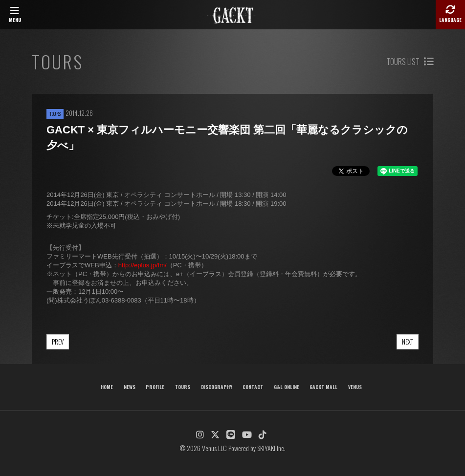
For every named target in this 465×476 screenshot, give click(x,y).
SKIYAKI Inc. (271, 448)
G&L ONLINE (287, 387)
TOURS (183, 387)
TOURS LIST (410, 62)
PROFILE (155, 387)
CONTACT (253, 387)
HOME (107, 387)
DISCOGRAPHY (217, 387)
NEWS (130, 387)
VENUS (355, 387)
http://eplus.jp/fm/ (143, 265)
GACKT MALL (323, 387)
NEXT (408, 342)
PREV (58, 342)
